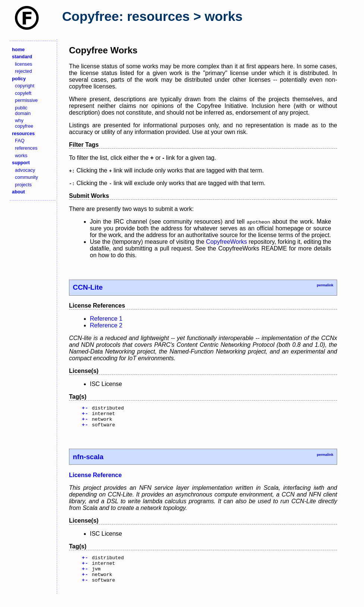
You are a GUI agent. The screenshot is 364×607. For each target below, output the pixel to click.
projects (23, 185)
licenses (23, 64)
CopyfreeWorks (226, 242)
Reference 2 (106, 325)
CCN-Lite (88, 287)
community (26, 177)
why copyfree (24, 123)
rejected (23, 71)
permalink (325, 285)
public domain (23, 110)
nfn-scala (88, 461)
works (21, 155)
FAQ (20, 141)
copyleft (23, 93)
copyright (25, 86)
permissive (26, 100)
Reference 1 (106, 319)
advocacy (25, 170)
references (26, 148)
